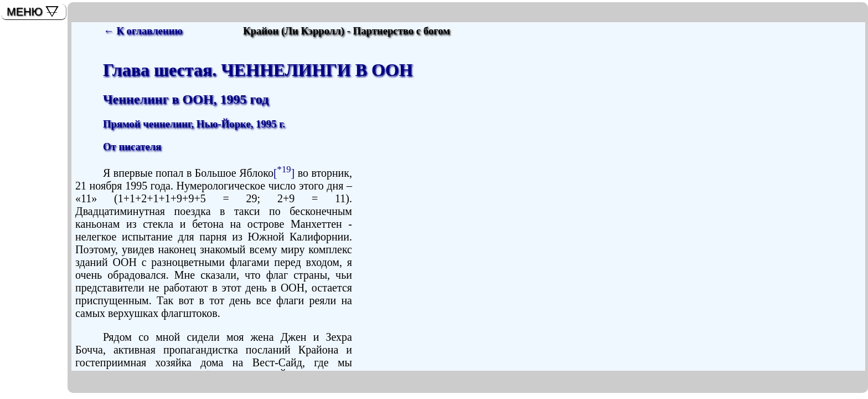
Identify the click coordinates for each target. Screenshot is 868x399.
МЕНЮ (25, 12)
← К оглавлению (143, 31)
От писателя (132, 147)
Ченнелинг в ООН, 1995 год (186, 99)
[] (284, 173)
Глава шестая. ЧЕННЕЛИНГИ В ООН (258, 70)
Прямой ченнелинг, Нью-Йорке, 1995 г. (194, 124)
